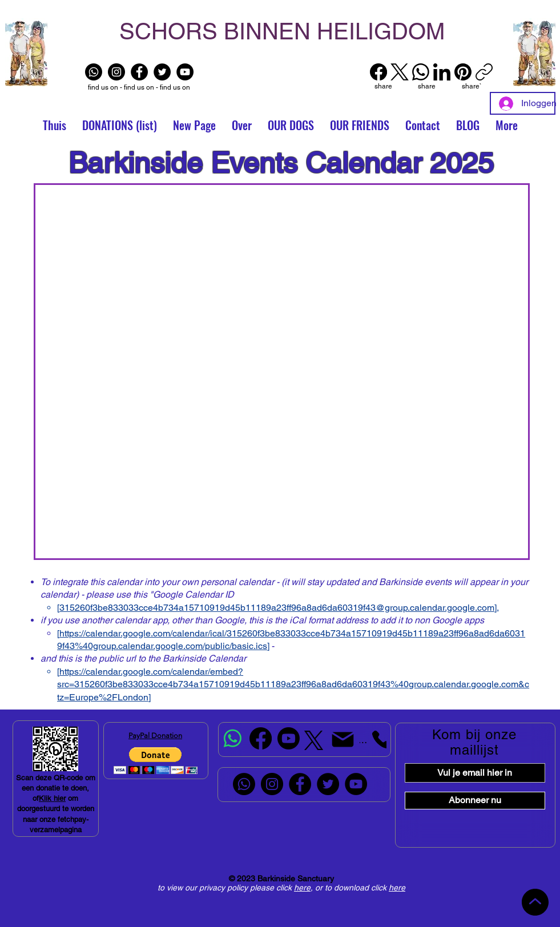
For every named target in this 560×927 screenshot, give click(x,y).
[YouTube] (185, 72)
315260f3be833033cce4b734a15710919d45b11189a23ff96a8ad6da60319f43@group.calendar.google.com (277, 608)
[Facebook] (139, 72)
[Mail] (343, 740)
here (302, 888)
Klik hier (52, 798)
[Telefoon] (373, 740)
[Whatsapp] (94, 72)
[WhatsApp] (421, 72)
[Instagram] (116, 72)
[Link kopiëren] (484, 72)
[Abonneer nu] (475, 801)
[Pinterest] (463, 72)
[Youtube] (289, 738)
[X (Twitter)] (400, 72)
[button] (360, 125)
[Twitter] (162, 72)
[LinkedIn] (442, 72)
